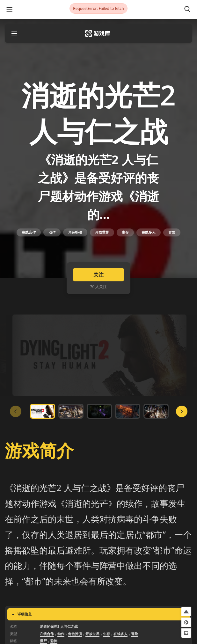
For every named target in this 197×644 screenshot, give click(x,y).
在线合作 (29, 232)
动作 (52, 232)
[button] (186, 611)
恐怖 (54, 641)
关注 (98, 275)
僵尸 (43, 641)
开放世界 (102, 232)
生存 (125, 232)
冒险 (172, 232)
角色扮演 (75, 232)
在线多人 (149, 232)
